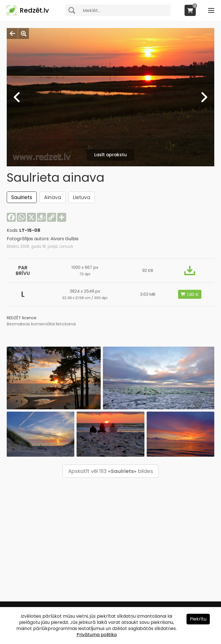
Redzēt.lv (34, 10)
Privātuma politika (97, 635)
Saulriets (22, 197)
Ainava (53, 197)
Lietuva (82, 197)
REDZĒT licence (22, 318)
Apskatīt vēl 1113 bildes (111, 471)
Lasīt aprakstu (110, 155)
